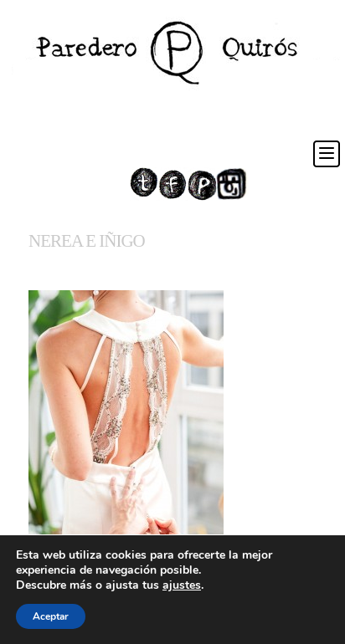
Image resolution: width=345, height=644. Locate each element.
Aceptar (51, 616)
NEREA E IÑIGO (87, 241)
